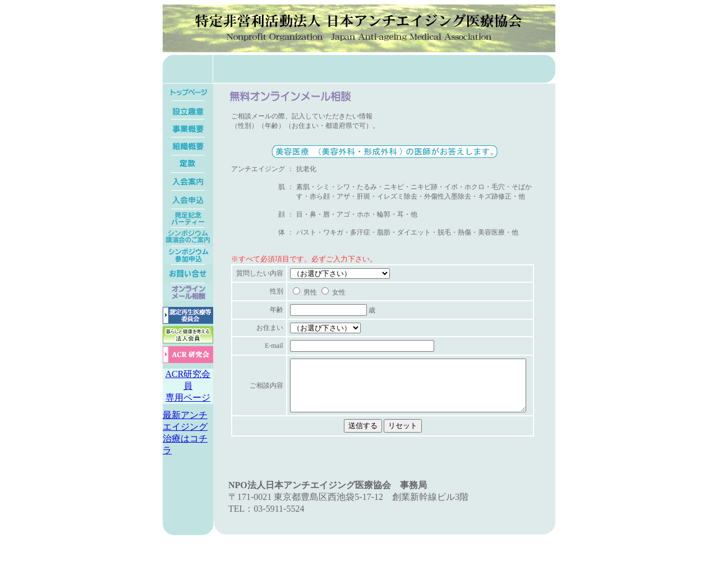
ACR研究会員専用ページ (188, 386)
